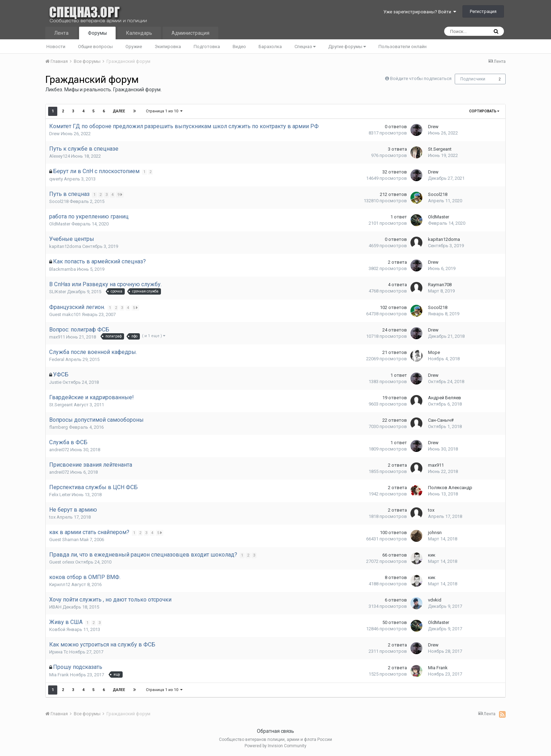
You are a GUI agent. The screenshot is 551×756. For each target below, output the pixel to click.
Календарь (139, 33)
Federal (57, 359)
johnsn (435, 533)
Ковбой (57, 629)
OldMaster (60, 224)
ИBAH (55, 607)
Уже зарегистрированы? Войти (420, 12)
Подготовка (207, 47)
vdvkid (435, 600)
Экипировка (168, 47)
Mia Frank (59, 675)
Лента (61, 33)
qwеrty (56, 179)
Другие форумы (347, 47)
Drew (54, 134)
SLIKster (58, 292)
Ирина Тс (59, 652)
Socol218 (59, 201)
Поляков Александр (450, 488)
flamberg (59, 427)
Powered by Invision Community (275, 746)
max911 (57, 337)
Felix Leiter (60, 495)
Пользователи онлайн (403, 47)
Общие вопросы (95, 47)
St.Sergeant (440, 149)
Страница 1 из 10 (164, 111)
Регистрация (483, 11)
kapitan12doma (65, 246)
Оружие (134, 47)
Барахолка (270, 47)
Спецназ (305, 47)
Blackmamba (63, 269)
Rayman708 (440, 285)
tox (52, 517)
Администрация (190, 33)
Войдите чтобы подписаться (421, 78)
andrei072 (59, 450)
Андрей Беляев (445, 398)
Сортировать (484, 111)
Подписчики (473, 79)
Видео (239, 47)
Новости (56, 47)
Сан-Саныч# (441, 420)
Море (434, 352)
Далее (119, 111)
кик (432, 555)
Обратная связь (275, 731)
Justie (55, 382)
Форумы (97, 33)
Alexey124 (60, 156)
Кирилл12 (60, 584)
